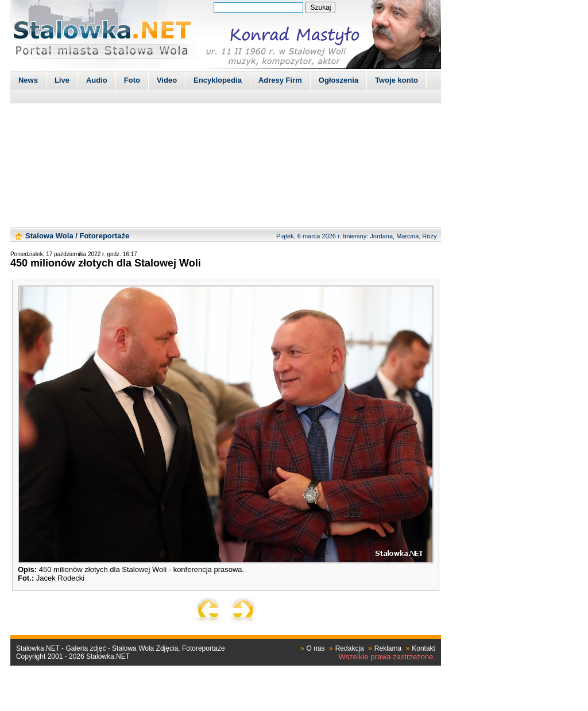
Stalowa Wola (49, 236)
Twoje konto (396, 80)
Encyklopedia (218, 80)
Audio (97, 80)
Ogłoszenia (339, 80)
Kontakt (423, 648)
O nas (316, 648)
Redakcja (350, 648)
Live (62, 80)
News (28, 80)
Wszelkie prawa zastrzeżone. (387, 657)
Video (167, 80)
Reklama (388, 648)
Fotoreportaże (104, 236)
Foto (132, 80)
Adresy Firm (280, 80)
